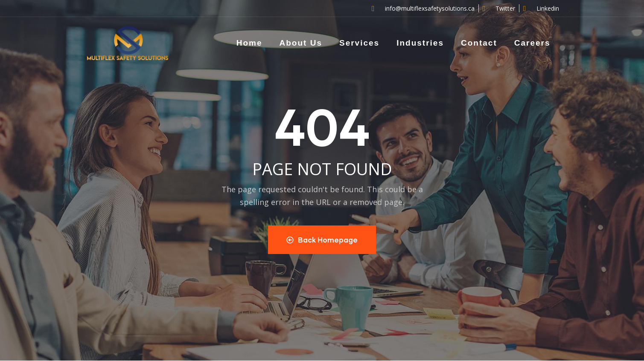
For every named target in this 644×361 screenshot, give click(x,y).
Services (359, 43)
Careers (532, 43)
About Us (301, 43)
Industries (420, 43)
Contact (479, 43)
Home (249, 43)
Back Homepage (322, 240)
